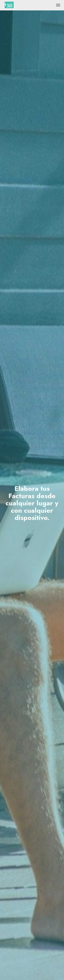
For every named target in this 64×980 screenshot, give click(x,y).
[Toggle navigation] (58, 5)
